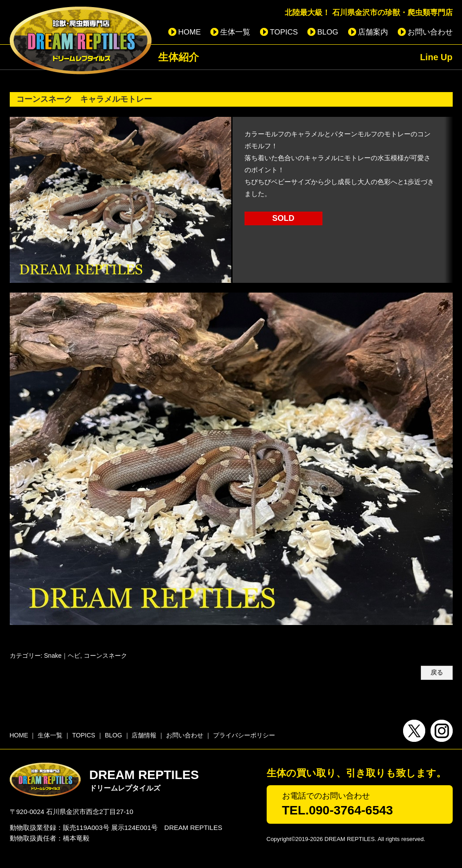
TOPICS (284, 32)
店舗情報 (144, 735)
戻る (437, 673)
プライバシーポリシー (244, 735)
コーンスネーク (105, 656)
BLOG (328, 32)
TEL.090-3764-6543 (338, 810)
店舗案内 (373, 32)
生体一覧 (235, 32)
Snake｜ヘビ (62, 656)
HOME (189, 32)
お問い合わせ (430, 32)
